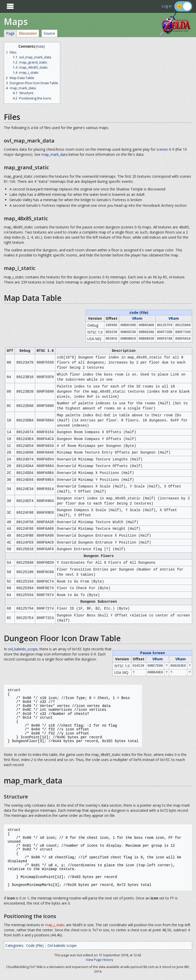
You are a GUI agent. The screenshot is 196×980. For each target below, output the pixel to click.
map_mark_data (54, 154)
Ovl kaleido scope (62, 945)
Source (49, 33)
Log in (167, 6)
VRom (137, 318)
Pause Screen (152, 653)
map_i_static (55, 925)
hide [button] (40, 47)
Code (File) (35, 945)
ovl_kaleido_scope (23, 649)
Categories (14, 945)
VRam (174, 318)
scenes (162, 149)
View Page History (99, 960)
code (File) (139, 312)
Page (10, 33)
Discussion (28, 33)
